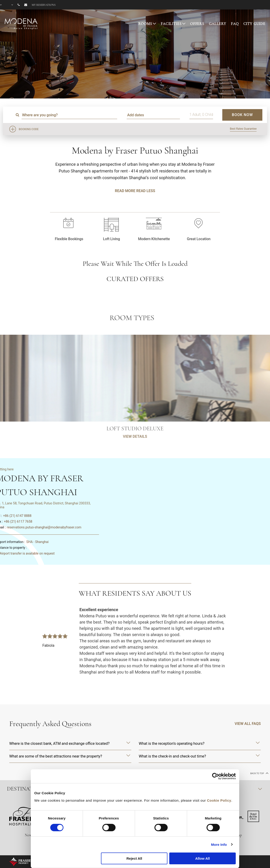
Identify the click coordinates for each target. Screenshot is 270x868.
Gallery (218, 24)
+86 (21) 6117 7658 (18, 521)
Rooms (145, 24)
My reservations (44, 5)
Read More (125, 191)
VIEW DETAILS (135, 454)
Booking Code (29, 129)
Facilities (171, 24)
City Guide (254, 24)
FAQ (235, 24)
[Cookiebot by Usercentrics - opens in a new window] (215, 776)
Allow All (202, 858)
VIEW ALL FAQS (248, 724)
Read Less (146, 191)
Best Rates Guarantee (243, 129)
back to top (259, 773)
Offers (197, 24)
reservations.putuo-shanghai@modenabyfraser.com (44, 527)
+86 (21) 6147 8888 (17, 516)
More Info (219, 845)
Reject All (134, 858)
